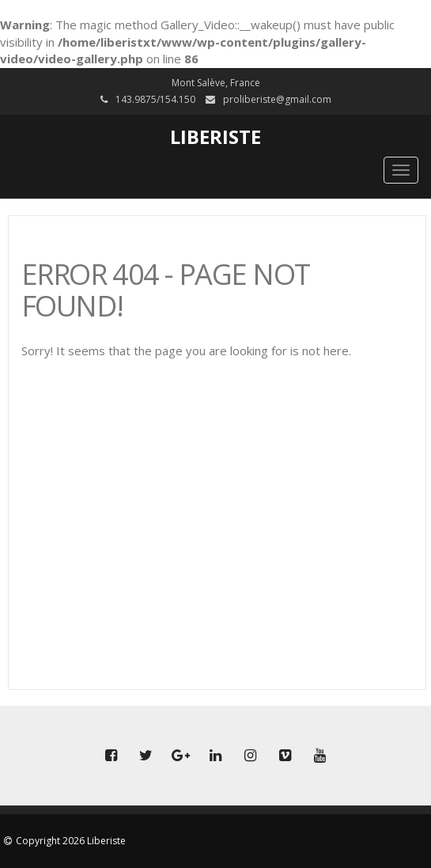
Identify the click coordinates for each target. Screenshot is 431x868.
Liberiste (215, 136)
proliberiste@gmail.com (277, 99)
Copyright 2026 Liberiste (71, 841)
